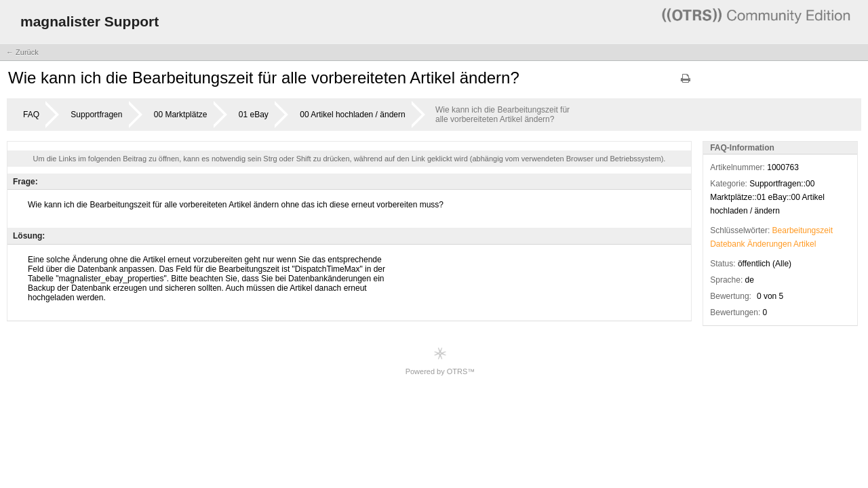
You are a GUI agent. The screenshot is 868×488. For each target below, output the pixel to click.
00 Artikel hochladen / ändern (352, 115)
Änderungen (769, 244)
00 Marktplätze (181, 115)
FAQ (31, 115)
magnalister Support (90, 21)
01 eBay (254, 115)
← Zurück (22, 52)
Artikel (805, 244)
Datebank (727, 244)
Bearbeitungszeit (803, 230)
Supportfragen (96, 115)
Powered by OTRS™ (440, 361)
